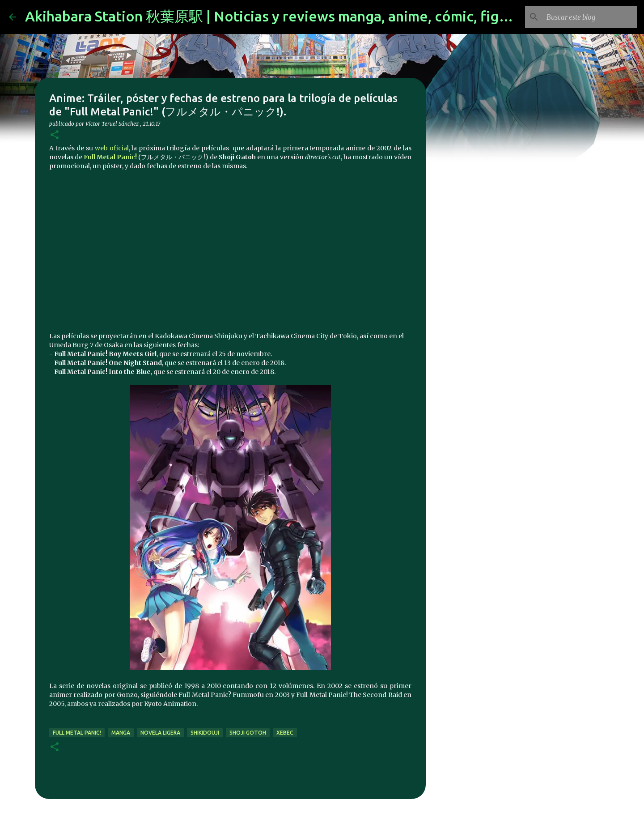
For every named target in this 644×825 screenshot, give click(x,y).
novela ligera (160, 733)
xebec (285, 733)
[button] (55, 135)
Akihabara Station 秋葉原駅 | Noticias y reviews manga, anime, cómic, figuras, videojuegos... (326, 16)
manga (121, 733)
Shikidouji (205, 733)
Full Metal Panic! (110, 157)
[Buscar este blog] (590, 17)
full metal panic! (77, 733)
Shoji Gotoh (248, 733)
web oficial (112, 148)
